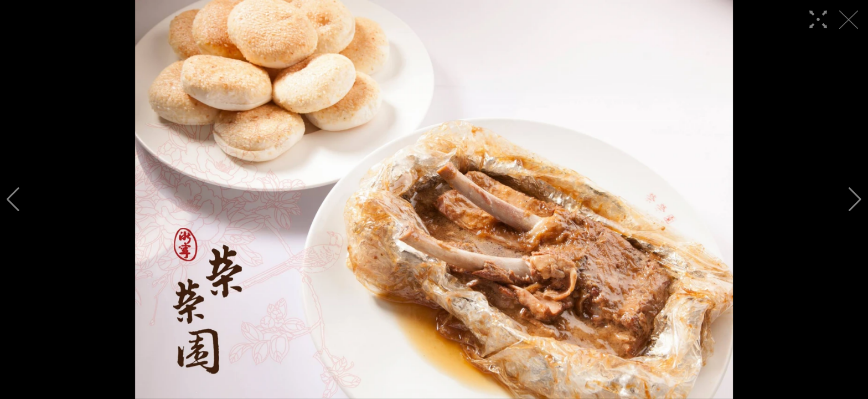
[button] (13, 199)
